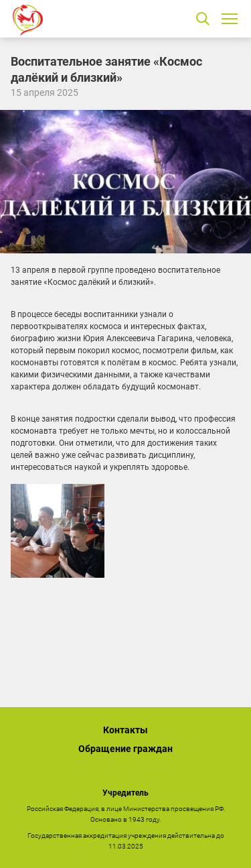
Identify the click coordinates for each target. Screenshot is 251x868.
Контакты (125, 730)
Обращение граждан (125, 749)
